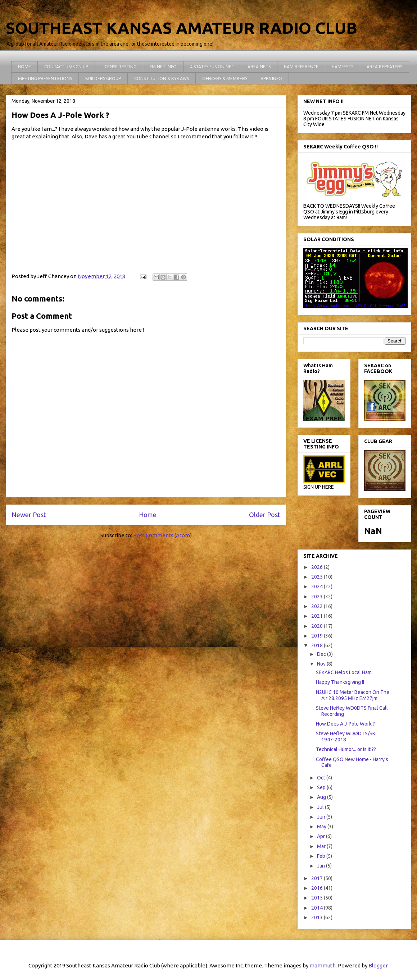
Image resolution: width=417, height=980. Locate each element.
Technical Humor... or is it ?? (346, 749)
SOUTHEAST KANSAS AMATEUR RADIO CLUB (182, 28)
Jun (322, 817)
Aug (322, 797)
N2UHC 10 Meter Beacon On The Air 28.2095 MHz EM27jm (353, 695)
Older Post (265, 515)
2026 (318, 567)
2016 (318, 888)
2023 (318, 597)
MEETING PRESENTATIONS (45, 79)
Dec (322, 654)
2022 (318, 606)
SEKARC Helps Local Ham (344, 672)
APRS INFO (271, 79)
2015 (318, 898)
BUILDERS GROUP (103, 79)
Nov (322, 664)
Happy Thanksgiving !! (340, 682)
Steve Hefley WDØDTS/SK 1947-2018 (346, 737)
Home (148, 515)
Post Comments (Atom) (162, 535)
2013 (318, 917)
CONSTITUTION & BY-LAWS (162, 79)
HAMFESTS (343, 67)
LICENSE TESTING (119, 67)
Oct (322, 778)
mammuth (323, 965)
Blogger (378, 965)
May (322, 827)
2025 (318, 577)
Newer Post (29, 515)
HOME (24, 67)
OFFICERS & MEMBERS (225, 79)
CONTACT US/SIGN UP (66, 67)
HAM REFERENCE (301, 67)
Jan (321, 866)
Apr (321, 836)
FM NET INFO (163, 67)
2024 (318, 586)
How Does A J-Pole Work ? (345, 724)
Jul (321, 807)
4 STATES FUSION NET (212, 67)
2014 (318, 908)
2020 (318, 626)
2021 (318, 616)
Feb (322, 856)
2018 (318, 645)
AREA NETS (259, 67)
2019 (318, 636)
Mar (322, 846)
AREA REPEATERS (384, 67)
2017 (318, 878)
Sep (322, 787)
